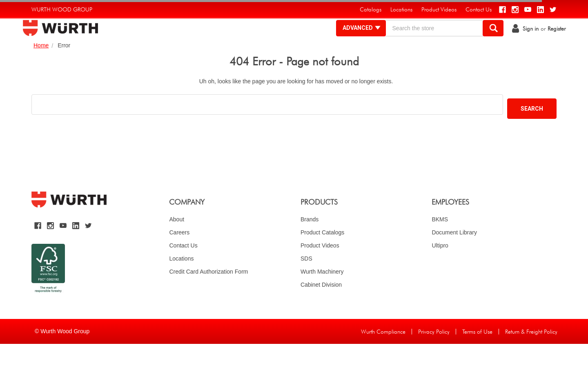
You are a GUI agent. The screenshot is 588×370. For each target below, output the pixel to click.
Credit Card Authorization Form (208, 298)
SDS (306, 285)
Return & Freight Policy (531, 358)
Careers (179, 259)
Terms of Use (477, 358)
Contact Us (183, 272)
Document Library (454, 259)
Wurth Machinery (322, 298)
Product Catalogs (322, 259)
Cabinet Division (321, 311)
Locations (181, 285)
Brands (310, 245)
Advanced (353, 41)
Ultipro (440, 272)
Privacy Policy (434, 358)
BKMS (440, 245)
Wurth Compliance (383, 358)
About (177, 245)
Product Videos (320, 272)
